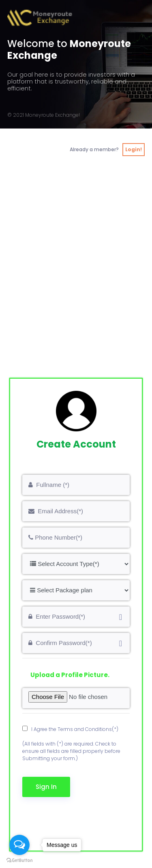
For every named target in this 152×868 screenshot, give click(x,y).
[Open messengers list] (19, 845)
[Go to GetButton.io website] (19, 860)
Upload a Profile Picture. (70, 675)
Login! (134, 149)
